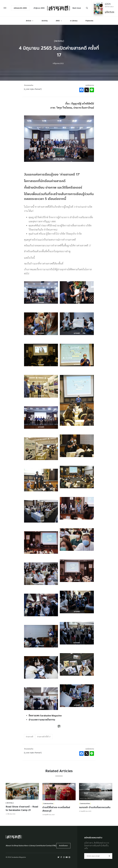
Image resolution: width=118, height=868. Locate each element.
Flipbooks (89, 20)
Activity (45, 20)
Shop (16, 846)
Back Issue (77, 8)
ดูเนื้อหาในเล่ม (110, 12)
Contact (49, 846)
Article (30, 20)
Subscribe (23, 846)
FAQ (54, 846)
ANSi (59, 20)
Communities (48, 804)
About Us (10, 846)
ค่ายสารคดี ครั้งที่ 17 (44, 737)
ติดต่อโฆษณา (63, 846)
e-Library (74, 20)
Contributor (41, 846)
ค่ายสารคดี (29, 737)
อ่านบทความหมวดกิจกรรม (42, 720)
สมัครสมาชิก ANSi (16, 10)
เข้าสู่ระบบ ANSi (35, 10)
